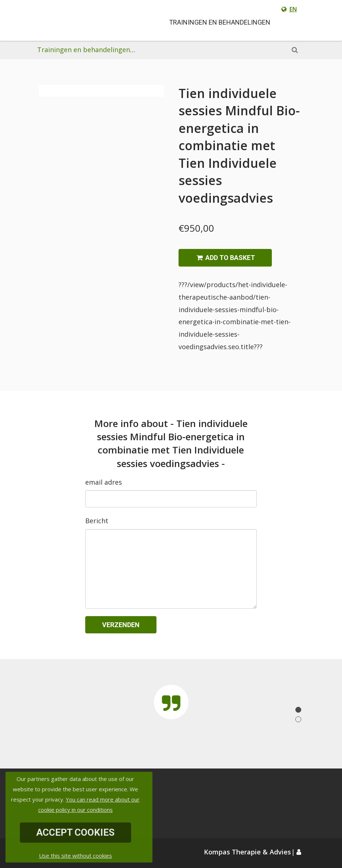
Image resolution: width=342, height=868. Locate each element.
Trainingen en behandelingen (84, 50)
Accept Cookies (75, 832)
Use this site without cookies (75, 856)
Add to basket (225, 258)
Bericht (97, 521)
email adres (104, 482)
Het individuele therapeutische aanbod (200, 50)
